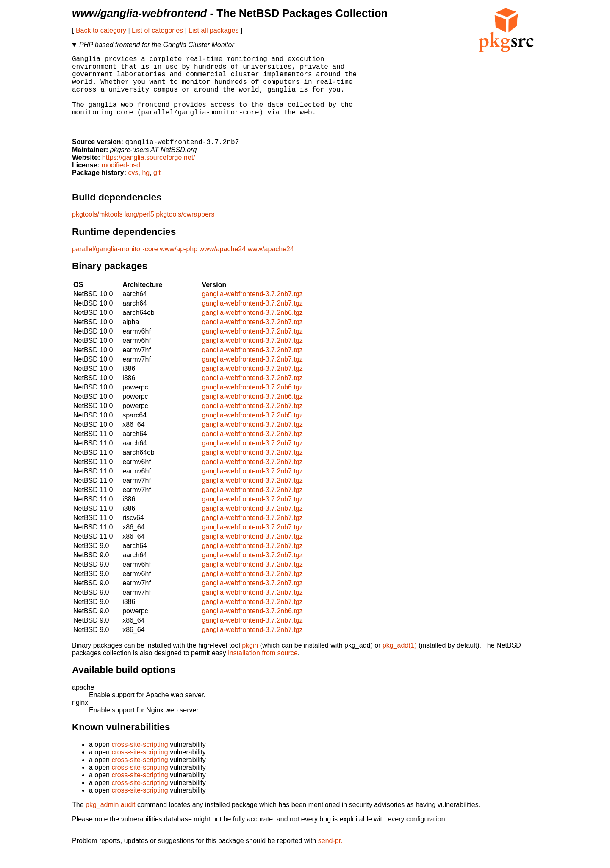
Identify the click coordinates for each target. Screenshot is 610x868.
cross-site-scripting (140, 761)
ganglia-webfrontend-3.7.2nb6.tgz (252, 329)
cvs (133, 189)
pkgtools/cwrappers (185, 231)
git (157, 189)
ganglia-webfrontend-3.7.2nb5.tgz (252, 432)
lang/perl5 (139, 231)
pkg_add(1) (400, 662)
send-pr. (330, 857)
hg (146, 189)
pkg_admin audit (110, 821)
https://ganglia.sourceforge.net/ (149, 174)
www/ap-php (179, 266)
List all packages (213, 30)
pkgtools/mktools (97, 231)
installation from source (263, 669)
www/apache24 (223, 266)
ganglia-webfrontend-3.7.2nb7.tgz (252, 310)
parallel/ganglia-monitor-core (115, 266)
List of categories (157, 30)
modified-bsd (121, 182)
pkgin (250, 662)
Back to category (101, 30)
